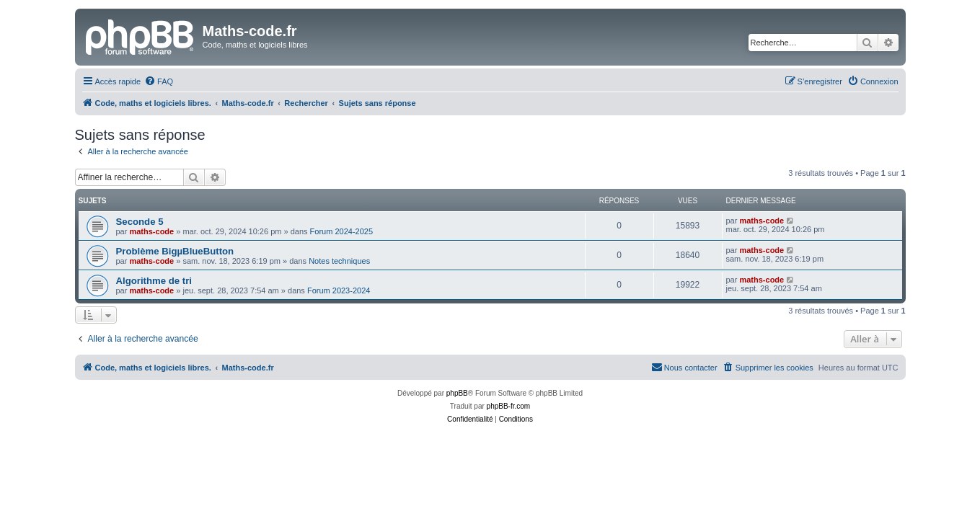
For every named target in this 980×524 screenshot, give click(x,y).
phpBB (457, 393)
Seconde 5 (140, 222)
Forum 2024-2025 (341, 231)
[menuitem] (159, 81)
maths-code (151, 231)
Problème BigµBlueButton (175, 251)
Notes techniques (339, 261)
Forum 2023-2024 (339, 290)
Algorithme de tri (154, 281)
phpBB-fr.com (509, 406)
